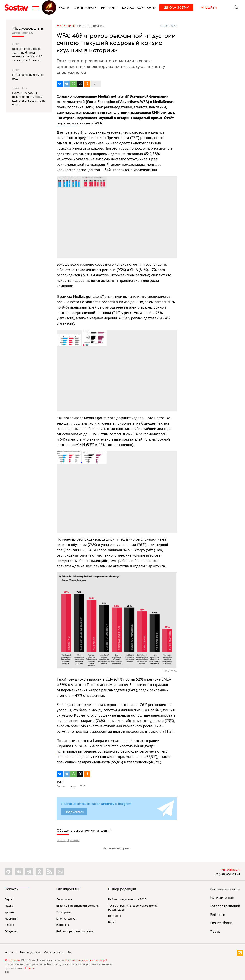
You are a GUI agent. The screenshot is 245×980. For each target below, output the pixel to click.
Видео (112, 922)
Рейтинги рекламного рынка (75, 931)
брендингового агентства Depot (86, 960)
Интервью (63, 925)
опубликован (68, 123)
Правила (73, 840)
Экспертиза (64, 912)
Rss (70, 952)
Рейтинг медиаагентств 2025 (127, 899)
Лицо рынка (64, 899)
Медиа (9, 906)
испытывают (67, 751)
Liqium (30, 968)
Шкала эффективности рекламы (78, 906)
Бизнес (9, 925)
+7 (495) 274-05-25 (228, 874)
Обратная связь (54, 952)
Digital (9, 899)
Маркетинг (12, 919)
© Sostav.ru (12, 960)
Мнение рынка (66, 919)
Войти (61, 840)
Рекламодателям (30, 952)
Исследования (28, 28)
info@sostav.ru (230, 870)
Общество (11, 931)
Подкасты (115, 916)
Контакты (10, 952)
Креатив (10, 912)
